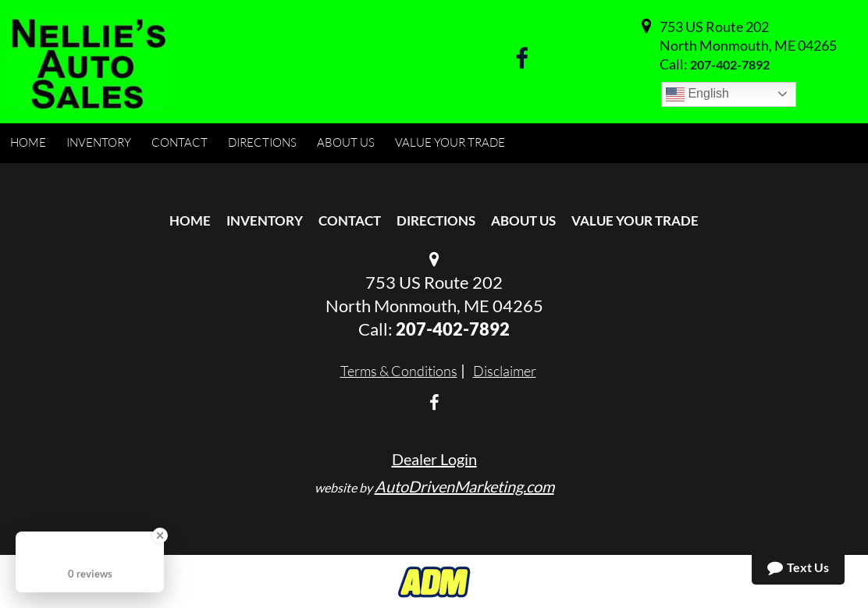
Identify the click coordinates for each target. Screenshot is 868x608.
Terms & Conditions (399, 371)
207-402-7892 (730, 64)
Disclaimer (505, 371)
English (697, 94)
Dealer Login (434, 459)
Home (190, 220)
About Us (523, 220)
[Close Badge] (160, 535)
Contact (350, 220)
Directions (436, 220)
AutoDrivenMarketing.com (464, 486)
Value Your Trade (635, 220)
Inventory (265, 220)
